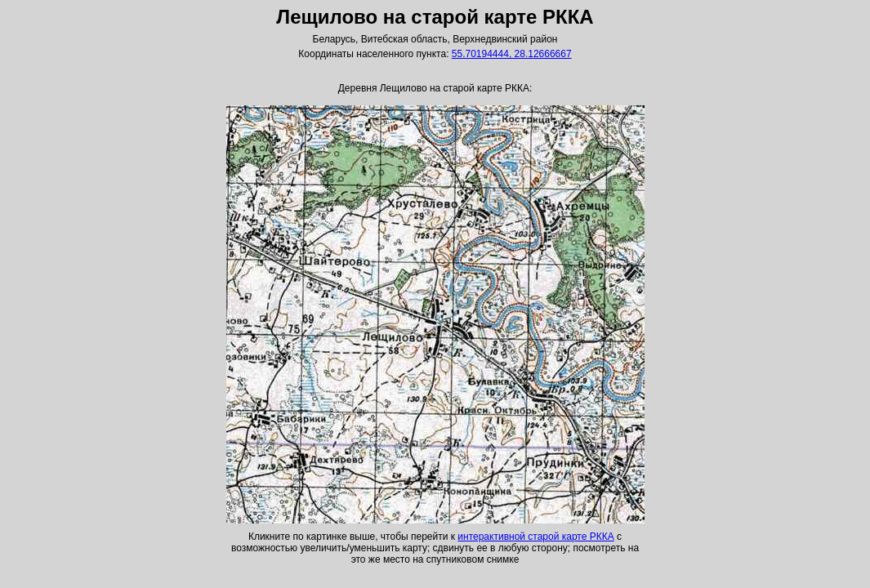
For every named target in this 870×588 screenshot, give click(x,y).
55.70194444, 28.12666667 (512, 54)
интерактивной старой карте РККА (535, 537)
